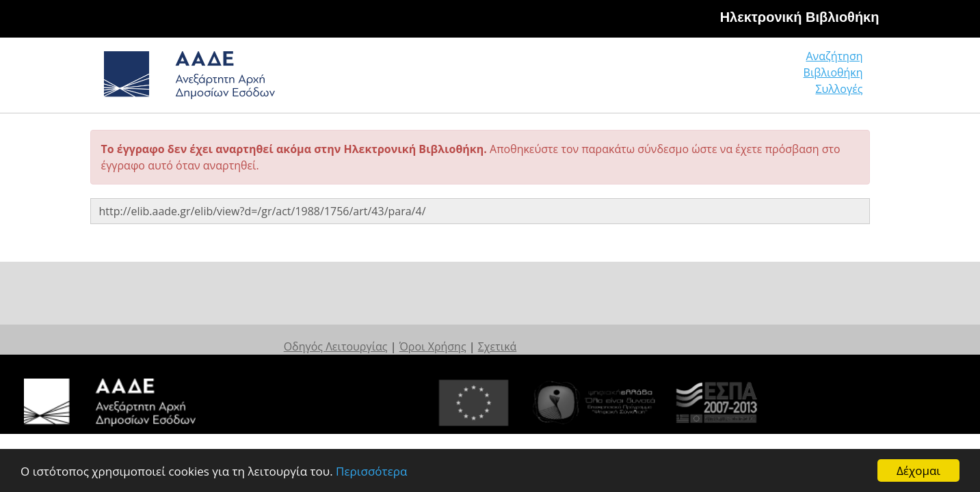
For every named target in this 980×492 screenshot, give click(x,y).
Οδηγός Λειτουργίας (425, 333)
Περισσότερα (371, 471)
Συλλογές (840, 78)
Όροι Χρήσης (522, 333)
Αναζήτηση (654, 78)
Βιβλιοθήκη (750, 78)
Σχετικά (587, 333)
